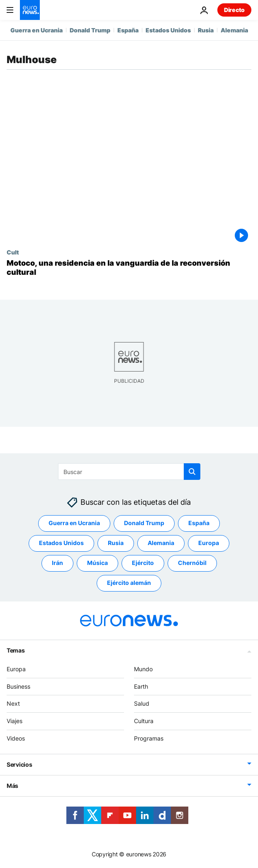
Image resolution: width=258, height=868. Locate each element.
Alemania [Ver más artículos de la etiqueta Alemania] (161, 543)
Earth (141, 686)
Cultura (144, 721)
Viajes (15, 721)
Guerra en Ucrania (37, 30)
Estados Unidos (168, 30)
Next (13, 704)
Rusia (206, 30)
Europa (16, 669)
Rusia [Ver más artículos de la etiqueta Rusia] (116, 543)
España (128, 30)
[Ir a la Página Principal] (30, 10)
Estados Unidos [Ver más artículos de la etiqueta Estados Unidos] (61, 543)
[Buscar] (129, 472)
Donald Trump (90, 30)
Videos (16, 738)
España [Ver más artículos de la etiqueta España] (199, 523)
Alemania (234, 30)
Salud (142, 704)
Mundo (143, 669)
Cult (13, 252)
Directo (234, 10)
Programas (149, 738)
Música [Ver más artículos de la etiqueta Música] (97, 563)
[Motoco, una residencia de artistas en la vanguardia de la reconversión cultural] (129, 268)
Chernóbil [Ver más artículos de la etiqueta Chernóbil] (192, 563)
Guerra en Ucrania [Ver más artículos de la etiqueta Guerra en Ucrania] (74, 523)
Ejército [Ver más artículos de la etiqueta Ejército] (143, 563)
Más (12, 786)
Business (18, 686)
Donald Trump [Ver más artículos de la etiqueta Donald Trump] (144, 523)
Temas (16, 650)
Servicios (19, 764)
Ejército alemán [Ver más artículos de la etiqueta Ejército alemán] (129, 583)
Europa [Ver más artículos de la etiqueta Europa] (209, 543)
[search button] (192, 472)
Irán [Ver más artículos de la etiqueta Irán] (57, 563)
